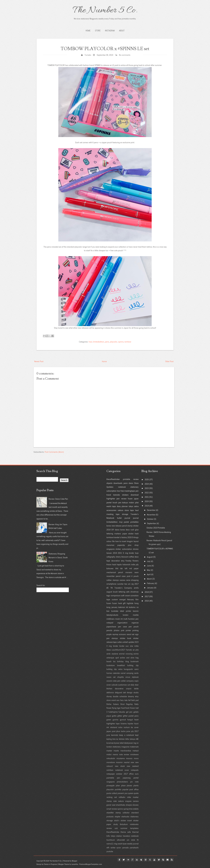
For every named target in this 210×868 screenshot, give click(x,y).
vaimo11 (110, 844)
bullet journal (124, 518)
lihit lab (119, 568)
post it (130, 576)
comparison (116, 596)
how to (118, 541)
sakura (120, 510)
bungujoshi (128, 669)
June (149, 566)
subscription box (113, 491)
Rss (172, 860)
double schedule (120, 696)
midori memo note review (118, 754)
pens (107, 342)
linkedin (134, 860)
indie (133, 564)
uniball (125, 642)
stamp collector (122, 813)
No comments (125, 55)
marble (136, 615)
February (151, 583)
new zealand (133, 766)
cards (136, 673)
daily (132, 685)
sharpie (129, 805)
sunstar (120, 584)
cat (114, 677)
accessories (111, 510)
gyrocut (123, 720)
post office (134, 789)
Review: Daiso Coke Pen (58, 499)
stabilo (136, 809)
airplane (115, 654)
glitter (120, 716)
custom (115, 599)
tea (126, 584)
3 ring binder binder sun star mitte (123, 646)
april (117, 658)
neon (136, 572)
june (108, 735)
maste (116, 751)
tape (132, 510)
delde (136, 689)
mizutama (121, 758)
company (130, 681)
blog (127, 661)
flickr (125, 860)
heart (136, 720)
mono (136, 758)
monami (129, 572)
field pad (135, 700)
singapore (111, 549)
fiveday (128, 561)
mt (122, 619)
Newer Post (39, 361)
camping (130, 673)
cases (109, 677)
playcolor (114, 342)
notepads (135, 770)
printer (128, 630)
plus (130, 545)
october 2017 (122, 774)
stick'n (117, 820)
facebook (116, 860)
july (137, 564)
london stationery (114, 747)
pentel (109, 503)
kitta (127, 739)
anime (136, 654)
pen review (121, 499)
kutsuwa (110, 568)
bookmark (135, 661)
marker (109, 751)
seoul (129, 634)
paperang (127, 778)
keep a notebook (127, 735)
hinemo (124, 724)
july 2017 (135, 731)
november (111, 576)
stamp (130, 526)
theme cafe (126, 832)
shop (136, 545)
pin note (134, 782)
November (151, 515)
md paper (134, 568)
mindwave (134, 754)
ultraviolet (121, 840)
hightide (130, 603)
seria (128, 580)
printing (135, 630)
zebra (136, 506)
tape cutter (117, 642)
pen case (122, 627)
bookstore (111, 665)
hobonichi (126, 564)
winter (113, 848)
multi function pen (131, 619)
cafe (128, 592)
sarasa (122, 580)
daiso (131, 483)
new (132, 762)
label (122, 743)
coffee (131, 557)
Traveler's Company (123, 588)
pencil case (121, 576)
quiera (131, 793)
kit (127, 607)
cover (109, 685)
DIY (113, 530)
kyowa (117, 743)
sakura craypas (125, 801)
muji (121, 522)
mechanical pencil (115, 572)
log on (136, 743)
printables (134, 522)
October (150, 519)
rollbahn (122, 797)
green (109, 720)
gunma (115, 720)
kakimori (122, 607)
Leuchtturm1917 (118, 650)
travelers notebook (131, 836)
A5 (107, 588)
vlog (116, 844)
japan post (111, 731)
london (126, 615)
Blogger (75, 861)
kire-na (115, 739)
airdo (108, 654)
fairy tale (124, 700)
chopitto (121, 677)
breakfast (121, 665)
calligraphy (111, 557)
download (135, 495)
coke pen (117, 681)
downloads (118, 483)
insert (124, 541)
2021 (120, 553)
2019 (115, 553)
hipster (130, 724)
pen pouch (134, 627)
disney (109, 696)
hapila (119, 564)
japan (136, 499)
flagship (129, 704)
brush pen (117, 503)
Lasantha (75, 864)
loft (126, 568)
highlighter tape (113, 724)
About (122, 31)
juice (128, 731)
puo (126, 793)
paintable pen (113, 778)
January (150, 588)
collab (123, 681)
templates (134, 828)
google (130, 860)
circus (128, 677)
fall (129, 700)
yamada (125, 848)
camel (123, 673)
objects (109, 483)
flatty (136, 704)
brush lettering (119, 592)
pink (123, 630)
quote (136, 793)
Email (167, 860)
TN (111, 588)
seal (114, 805)
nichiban (110, 770)
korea (109, 526)
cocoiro (109, 681)
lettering (110, 534)
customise (122, 685)
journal (136, 518)
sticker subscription (124, 549)
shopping (135, 580)
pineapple (110, 785)
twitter (120, 860)
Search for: (41, 585)
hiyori (136, 724)
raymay (115, 634)
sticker (136, 526)
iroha (120, 727)
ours (137, 774)
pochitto (118, 789)
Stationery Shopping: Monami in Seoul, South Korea (58, 558)
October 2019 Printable (156, 528)
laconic (136, 611)
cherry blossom (122, 557)
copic (136, 681)
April (149, 574)
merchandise (126, 751)
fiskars (116, 704)
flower (109, 708)
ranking (109, 797)
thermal (135, 832)
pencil (124, 526)
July (149, 561)
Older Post (169, 361)
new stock (120, 766)
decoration (116, 561)
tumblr (148, 860)
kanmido (115, 735)
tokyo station (117, 836)
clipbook (135, 677)
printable (127, 479)
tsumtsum (111, 840)
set (133, 634)
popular (125, 789)
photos (117, 630)
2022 (147, 493)
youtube (110, 851)
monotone (111, 762)
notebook (122, 487)
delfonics (110, 692)
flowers (136, 561)
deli (125, 692)
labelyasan (129, 743)
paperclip (121, 545)
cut (129, 685)
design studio (133, 692)
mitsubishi (111, 758)
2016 (147, 601)
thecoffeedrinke (113, 832)
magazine (125, 747)
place (123, 785)
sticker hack (133, 534)
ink (108, 727)
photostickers (122, 782)
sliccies (135, 805)
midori (131, 503)
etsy (123, 561)
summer (124, 828)
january (114, 607)
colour (109, 541)
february (131, 599)
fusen (130, 499)
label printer (126, 611)
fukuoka (122, 712)
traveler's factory (120, 537)
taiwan (109, 553)
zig (132, 584)
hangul (130, 720)
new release (117, 526)
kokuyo (125, 503)
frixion (109, 564)
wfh (108, 848)
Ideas (109, 650)
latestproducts (112, 615)
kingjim (130, 541)
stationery (134, 487)
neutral (127, 762)
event (114, 700)
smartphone (111, 584)
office (131, 774)
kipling (109, 739)
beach (109, 661)
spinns (121, 342)
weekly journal (133, 844)
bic (114, 661)
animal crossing (126, 654)
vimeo (158, 860)
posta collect (112, 793)
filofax (109, 704)
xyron (119, 848)
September (152, 523)
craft (123, 596)
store (127, 510)
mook (117, 619)
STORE (98, 31)
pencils (109, 630)
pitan (118, 785)
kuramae (110, 743)
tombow (128, 342)
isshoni (127, 727)
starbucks (125, 817)
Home (88, 31)
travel (109, 495)
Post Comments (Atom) (54, 452)
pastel (126, 522)
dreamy (131, 696)
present (121, 793)
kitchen (122, 739)
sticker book (126, 638)
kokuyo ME (134, 739)
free (122, 491)
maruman (110, 545)
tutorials (117, 495)
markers (118, 534)
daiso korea (120, 530)
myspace (139, 860)
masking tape (113, 514)
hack (114, 564)
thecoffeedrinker (113, 479)
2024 (147, 484)
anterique (110, 658)
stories (136, 549)
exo (118, 700)
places (129, 785)
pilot (137, 503)
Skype (162, 860)
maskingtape (130, 491)
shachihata (120, 805)
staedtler (110, 813)
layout (136, 541)
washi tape (111, 506)
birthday (120, 661)
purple (109, 634)
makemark (134, 747)
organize (135, 623)
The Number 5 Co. (105, 10)
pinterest (144, 860)
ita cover (135, 727)
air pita (136, 650)
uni (129, 584)
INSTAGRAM (110, 31)
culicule (114, 685)
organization (122, 623)
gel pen (129, 712)
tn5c (108, 836)
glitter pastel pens (131, 716)
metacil (136, 751)
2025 (147, 479)
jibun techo (121, 731)
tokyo (131, 506)
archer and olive (127, 658)
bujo (137, 553)
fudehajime (113, 712)
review (136, 479)
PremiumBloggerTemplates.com (91, 864)
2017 (136, 584)
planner (125, 506)
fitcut (123, 704)
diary (119, 506)
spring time (128, 809)
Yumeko (88, 55)
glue (137, 530)
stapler (117, 817)
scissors (122, 634)
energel (123, 599)
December (151, 510)
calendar (116, 673)
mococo (129, 758)
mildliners (110, 619)
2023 (136, 642)
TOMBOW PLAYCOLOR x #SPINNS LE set (105, 48)
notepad (110, 623)
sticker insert (126, 820)
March (149, 579)
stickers (125, 495)
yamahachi (134, 848)
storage (125, 514)
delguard (118, 692)
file (113, 541)
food (123, 708)
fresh (127, 708)
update (131, 642)
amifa (136, 588)
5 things (135, 537)
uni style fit (133, 840)
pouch (136, 576)
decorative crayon (123, 689)
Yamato (129, 650)
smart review (112, 809)
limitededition (99, 342)
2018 (108, 530)
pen (137, 491)
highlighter (111, 499)
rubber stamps (113, 580)
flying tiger (116, 708)
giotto (114, 716)
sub (116, 828)
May (149, 570)
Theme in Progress (51, 864)
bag (137, 658)
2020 (129, 537)
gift (124, 603)
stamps (115, 638)
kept (137, 735)
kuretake (115, 611)
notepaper (111, 774)
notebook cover (122, 770)
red (116, 797)
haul (90, 342)
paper (125, 534)
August (150, 557)
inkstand (114, 727)
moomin (119, 762)
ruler (115, 801)
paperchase (111, 627)
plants (136, 785)
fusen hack (117, 603)
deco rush (130, 530)
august (109, 592)
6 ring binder (128, 553)
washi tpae (122, 844)
